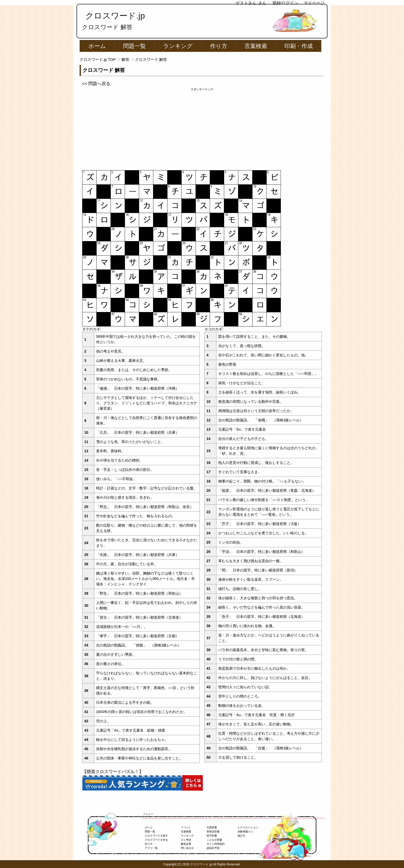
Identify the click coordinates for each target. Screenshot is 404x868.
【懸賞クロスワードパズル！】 (113, 772)
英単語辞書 (213, 832)
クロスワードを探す (156, 836)
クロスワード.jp (115, 16)
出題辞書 (212, 827)
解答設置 (186, 844)
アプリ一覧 (151, 848)
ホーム (97, 46)
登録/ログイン (285, 3)
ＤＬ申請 (186, 840)
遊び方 (241, 836)
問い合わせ (187, 848)
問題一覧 (134, 46)
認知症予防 (213, 848)
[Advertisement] (202, 128)
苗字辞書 (212, 836)
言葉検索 (256, 46)
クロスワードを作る (156, 840)
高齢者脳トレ (245, 832)
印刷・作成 (299, 46)
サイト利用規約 (216, 844)
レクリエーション (248, 827)
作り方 (219, 46)
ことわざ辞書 (214, 840)
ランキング (178, 46)
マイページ (314, 3)
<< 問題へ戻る (96, 84)
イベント (186, 827)
